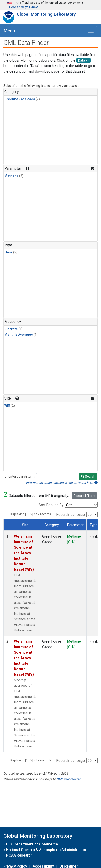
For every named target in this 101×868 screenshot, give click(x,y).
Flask (8, 252)
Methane (11, 176)
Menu (9, 31)
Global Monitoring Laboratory (46, 14)
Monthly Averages (19, 335)
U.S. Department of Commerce (32, 844)
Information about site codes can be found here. (62, 483)
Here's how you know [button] (24, 7)
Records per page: (71, 515)
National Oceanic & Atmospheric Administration (46, 850)
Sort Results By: (51, 505)
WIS (7, 406)
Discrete (11, 329)
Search (88, 477)
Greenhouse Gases (20, 99)
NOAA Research (19, 855)
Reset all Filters (84, 496)
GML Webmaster (68, 779)
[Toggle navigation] (91, 31)
